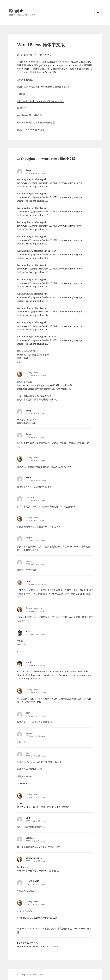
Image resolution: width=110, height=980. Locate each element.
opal (28, 581)
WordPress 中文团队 (68, 62)
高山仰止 (16, 11)
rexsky (30, 733)
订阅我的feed (43, 54)
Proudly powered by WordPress (31, 974)
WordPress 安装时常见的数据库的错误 (36, 122)
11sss (29, 632)
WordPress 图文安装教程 (29, 115)
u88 (28, 818)
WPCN (30, 65)
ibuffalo (30, 838)
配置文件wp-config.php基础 (31, 130)
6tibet (29, 477)
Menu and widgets (98, 16)
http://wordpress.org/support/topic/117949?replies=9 (44, 389)
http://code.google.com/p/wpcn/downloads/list (60, 65)
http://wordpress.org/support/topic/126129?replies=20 (45, 385)
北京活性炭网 (32, 881)
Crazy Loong (33, 858)
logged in (35, 946)
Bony (29, 170)
